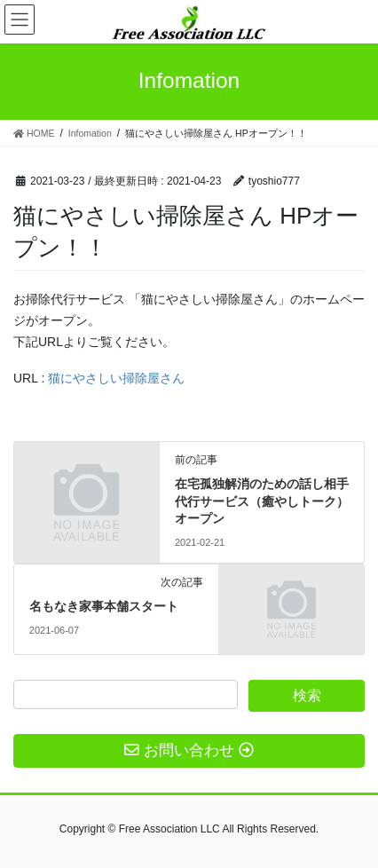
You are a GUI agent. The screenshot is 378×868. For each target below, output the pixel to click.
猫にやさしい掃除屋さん (116, 378)
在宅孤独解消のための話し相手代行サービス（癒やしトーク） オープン (262, 501)
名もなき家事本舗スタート (104, 606)
